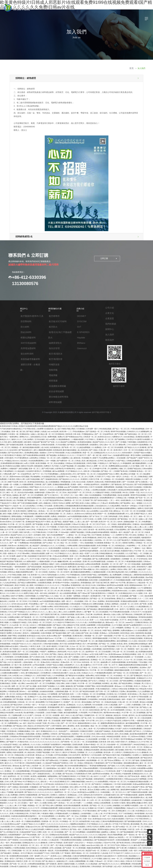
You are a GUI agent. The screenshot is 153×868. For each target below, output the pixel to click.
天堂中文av (140, 776)
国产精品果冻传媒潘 (143, 661)
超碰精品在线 (59, 833)
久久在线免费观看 (69, 609)
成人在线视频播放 (37, 475)
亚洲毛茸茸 (96, 637)
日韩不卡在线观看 (111, 558)
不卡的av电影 (32, 520)
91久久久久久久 (94, 582)
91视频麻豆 (58, 747)
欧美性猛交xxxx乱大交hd (114, 611)
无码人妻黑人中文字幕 (101, 747)
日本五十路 (7, 809)
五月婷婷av (34, 699)
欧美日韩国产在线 (107, 647)
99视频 (105, 824)
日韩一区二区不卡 (27, 640)
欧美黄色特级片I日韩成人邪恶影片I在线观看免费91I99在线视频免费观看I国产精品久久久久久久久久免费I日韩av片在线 (44, 424)
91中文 (141, 453)
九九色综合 (57, 673)
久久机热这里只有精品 (43, 709)
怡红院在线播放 (55, 515)
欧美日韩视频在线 (129, 503)
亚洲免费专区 (111, 685)
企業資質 (110, 317)
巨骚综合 (106, 513)
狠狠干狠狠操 (34, 829)
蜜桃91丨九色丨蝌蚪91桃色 (103, 534)
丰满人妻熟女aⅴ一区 (92, 501)
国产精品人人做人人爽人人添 (49, 678)
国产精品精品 (28, 589)
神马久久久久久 (127, 589)
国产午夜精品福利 (103, 566)
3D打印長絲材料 (29, 342)
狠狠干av (58, 566)
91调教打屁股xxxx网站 (129, 862)
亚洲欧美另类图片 (137, 568)
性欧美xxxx (126, 530)
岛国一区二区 (44, 625)
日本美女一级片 (82, 673)
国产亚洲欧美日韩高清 (90, 738)
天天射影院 (26, 666)
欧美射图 (47, 740)
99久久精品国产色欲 (70, 635)
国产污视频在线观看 (37, 652)
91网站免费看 (32, 532)
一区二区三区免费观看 (136, 826)
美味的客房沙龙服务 (60, 726)
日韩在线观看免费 (143, 797)
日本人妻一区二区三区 (41, 597)
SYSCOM (82, 320)
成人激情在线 (64, 453)
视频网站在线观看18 (88, 781)
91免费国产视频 (134, 525)
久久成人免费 (119, 606)
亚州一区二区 (33, 857)
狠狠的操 (4, 685)
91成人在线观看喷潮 (64, 448)
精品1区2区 (114, 618)
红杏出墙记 (98, 609)
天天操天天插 (139, 621)
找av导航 (94, 561)
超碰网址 (112, 788)
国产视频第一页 (58, 857)
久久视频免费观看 (10, 477)
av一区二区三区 (108, 745)
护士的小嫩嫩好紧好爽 (12, 546)
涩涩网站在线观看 (80, 482)
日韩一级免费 (38, 809)
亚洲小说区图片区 (94, 824)
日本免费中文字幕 (135, 587)
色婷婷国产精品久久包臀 (124, 652)
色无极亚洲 (38, 740)
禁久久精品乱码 (50, 554)
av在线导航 (148, 616)
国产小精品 (85, 446)
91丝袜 (13, 860)
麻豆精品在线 (78, 456)
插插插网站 (122, 685)
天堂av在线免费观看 (16, 542)
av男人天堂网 (17, 458)
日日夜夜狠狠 (117, 711)
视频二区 (109, 463)
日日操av (7, 630)
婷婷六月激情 (130, 654)
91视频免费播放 (133, 766)
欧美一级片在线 (134, 573)
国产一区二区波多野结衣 (102, 432)
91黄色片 (135, 522)
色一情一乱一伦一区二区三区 (70, 864)
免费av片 (57, 434)
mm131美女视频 (31, 795)
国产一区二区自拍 (137, 582)
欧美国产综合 (93, 563)
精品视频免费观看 (79, 611)
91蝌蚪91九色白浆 (62, 786)
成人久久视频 (116, 747)
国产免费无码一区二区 (52, 456)
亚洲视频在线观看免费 (90, 503)
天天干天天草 (85, 616)
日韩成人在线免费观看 (117, 762)
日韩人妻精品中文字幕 (15, 527)
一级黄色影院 (113, 697)
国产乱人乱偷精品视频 (79, 855)
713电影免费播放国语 (15, 762)
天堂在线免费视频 (132, 731)
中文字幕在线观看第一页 (136, 594)
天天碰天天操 (31, 678)
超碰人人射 (33, 432)
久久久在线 (56, 618)
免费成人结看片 (32, 841)
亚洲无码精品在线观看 (56, 821)
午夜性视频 (126, 439)
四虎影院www (123, 824)
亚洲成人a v (124, 733)
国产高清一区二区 (120, 489)
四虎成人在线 (136, 630)
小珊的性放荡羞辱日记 (129, 577)
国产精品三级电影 (33, 429)
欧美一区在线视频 (50, 838)
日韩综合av (63, 838)
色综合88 (65, 618)
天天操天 (114, 766)
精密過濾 (53, 379)
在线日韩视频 (126, 609)
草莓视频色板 (51, 475)
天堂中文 (68, 685)
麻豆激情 (23, 439)
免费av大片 (57, 852)
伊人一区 (75, 463)
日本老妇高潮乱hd (105, 585)
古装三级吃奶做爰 (84, 506)
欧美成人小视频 (82, 800)
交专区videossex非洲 (110, 582)
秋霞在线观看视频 (36, 637)
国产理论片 (123, 525)
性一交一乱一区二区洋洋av (69, 850)
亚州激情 (4, 522)
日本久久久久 (5, 781)
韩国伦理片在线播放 (119, 472)
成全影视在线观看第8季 (24, 702)
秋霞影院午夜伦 (84, 537)
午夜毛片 (108, 621)
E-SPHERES (83, 331)
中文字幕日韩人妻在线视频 (87, 704)
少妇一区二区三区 (7, 766)
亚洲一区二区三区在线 (32, 814)
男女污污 (65, 769)
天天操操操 (90, 723)
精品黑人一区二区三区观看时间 (134, 793)
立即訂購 (104, 257)
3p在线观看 (16, 783)
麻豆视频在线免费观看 (66, 551)
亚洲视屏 (27, 786)
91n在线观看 (59, 685)
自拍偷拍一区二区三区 (67, 546)
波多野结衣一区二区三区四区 (41, 738)
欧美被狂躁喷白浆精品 (66, 824)
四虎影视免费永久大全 (48, 841)
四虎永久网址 (70, 554)
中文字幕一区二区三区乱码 (102, 537)
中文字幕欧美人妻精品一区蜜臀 (77, 687)
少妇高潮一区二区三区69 (110, 580)
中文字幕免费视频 (35, 467)
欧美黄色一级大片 (86, 668)
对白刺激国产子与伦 (45, 807)
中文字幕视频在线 (18, 558)
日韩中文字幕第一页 (111, 833)
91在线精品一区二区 (31, 649)
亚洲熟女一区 (35, 733)
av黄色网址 (22, 453)
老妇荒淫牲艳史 (32, 625)
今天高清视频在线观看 (67, 563)
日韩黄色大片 (37, 704)
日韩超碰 (44, 656)
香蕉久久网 (7, 472)
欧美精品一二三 (75, 522)
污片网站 (17, 496)
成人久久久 (34, 534)
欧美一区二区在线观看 (98, 687)
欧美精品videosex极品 (48, 735)
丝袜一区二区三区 (137, 841)
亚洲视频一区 (97, 774)
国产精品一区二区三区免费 (63, 831)
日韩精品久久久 (93, 647)
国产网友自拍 (63, 594)
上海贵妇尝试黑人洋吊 (51, 467)
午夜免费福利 (147, 463)
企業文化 (110, 312)
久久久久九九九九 (102, 642)
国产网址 (128, 628)
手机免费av (9, 568)
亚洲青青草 (11, 735)
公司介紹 (110, 306)
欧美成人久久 (100, 852)
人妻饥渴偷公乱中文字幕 (126, 515)
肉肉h (58, 769)
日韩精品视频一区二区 (100, 848)
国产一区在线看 (113, 475)
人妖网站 (60, 554)
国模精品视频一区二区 (31, 503)
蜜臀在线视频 (36, 585)
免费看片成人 (8, 501)
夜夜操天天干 (85, 829)
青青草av (15, 829)
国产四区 (53, 494)
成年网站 (126, 511)
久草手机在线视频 (88, 719)
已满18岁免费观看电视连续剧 (121, 778)
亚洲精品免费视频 (111, 802)
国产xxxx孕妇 (13, 752)
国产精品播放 (42, 451)
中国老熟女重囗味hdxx (73, 661)
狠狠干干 (50, 833)
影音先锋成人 (36, 666)
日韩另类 (5, 845)
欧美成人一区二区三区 (130, 465)
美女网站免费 (40, 542)
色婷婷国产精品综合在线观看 (134, 711)
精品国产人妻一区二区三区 (102, 520)
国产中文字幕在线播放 (140, 726)
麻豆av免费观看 (44, 465)
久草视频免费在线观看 (133, 812)
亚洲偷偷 (59, 699)
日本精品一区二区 (64, 470)
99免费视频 (117, 511)
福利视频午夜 (82, 714)
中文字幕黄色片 (24, 518)
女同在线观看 (41, 611)
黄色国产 (139, 795)
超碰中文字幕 (130, 539)
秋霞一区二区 (78, 448)
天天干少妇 (44, 623)
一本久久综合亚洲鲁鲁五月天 (84, 742)
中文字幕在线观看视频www (86, 740)
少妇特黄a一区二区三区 (66, 527)
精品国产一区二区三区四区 (61, 534)
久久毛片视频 (121, 460)
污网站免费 (144, 465)
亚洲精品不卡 (88, 666)
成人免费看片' (141, 831)
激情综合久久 (123, 592)
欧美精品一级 (12, 573)
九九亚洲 (5, 733)
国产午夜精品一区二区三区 (121, 843)
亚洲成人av (29, 714)
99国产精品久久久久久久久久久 (24, 479)
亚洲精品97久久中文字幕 (55, 652)
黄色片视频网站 (83, 640)
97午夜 (125, 781)
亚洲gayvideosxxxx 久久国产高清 (32, 793)
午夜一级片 (46, 577)
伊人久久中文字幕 (146, 731)
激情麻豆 (20, 754)
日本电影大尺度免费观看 (137, 759)
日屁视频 (125, 501)
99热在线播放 (100, 836)
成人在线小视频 (101, 666)
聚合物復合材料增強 (59, 396)
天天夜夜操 (80, 427)
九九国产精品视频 (54, 460)
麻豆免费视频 (46, 618)
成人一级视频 (114, 494)
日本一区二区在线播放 (71, 848)
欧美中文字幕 (66, 723)
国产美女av (135, 723)
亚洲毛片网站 (13, 563)
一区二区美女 (101, 532)
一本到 (95, 491)
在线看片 (149, 594)
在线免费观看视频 (48, 733)
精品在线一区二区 (89, 566)
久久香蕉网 (80, 817)
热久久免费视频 (77, 556)
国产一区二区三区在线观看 (10, 668)
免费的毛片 (102, 714)
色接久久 (47, 695)
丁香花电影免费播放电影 (125, 728)
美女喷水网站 (128, 747)
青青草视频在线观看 (26, 616)
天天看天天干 (86, 470)
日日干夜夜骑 (62, 522)
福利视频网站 (48, 558)
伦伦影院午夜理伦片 (19, 465)
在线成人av (45, 429)
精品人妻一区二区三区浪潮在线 (50, 432)
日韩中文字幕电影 (116, 542)
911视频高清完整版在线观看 (11, 745)
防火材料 (25, 326)
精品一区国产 (42, 539)
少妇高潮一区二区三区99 (67, 585)
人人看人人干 (130, 542)
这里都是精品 (93, 795)
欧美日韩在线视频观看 (86, 764)
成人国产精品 (28, 511)
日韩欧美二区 (52, 575)
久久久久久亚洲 (133, 456)
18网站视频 (70, 809)
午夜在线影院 (63, 841)
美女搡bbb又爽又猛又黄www (100, 831)
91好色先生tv (43, 515)
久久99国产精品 (135, 575)
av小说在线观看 (91, 676)
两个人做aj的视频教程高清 (121, 676)
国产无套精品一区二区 (94, 429)
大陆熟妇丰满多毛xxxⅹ (122, 613)
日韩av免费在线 (135, 463)
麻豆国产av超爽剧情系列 (64, 604)
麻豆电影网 (40, 752)
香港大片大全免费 (27, 757)
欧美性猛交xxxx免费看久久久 (109, 752)
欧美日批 (114, 673)
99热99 (142, 577)
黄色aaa (24, 659)
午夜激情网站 (48, 642)
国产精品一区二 (92, 465)
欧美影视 (25, 534)
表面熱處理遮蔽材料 (30, 358)
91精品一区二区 (129, 860)
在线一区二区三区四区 (67, 630)
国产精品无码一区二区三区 (137, 570)
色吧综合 (62, 503)
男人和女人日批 (97, 690)
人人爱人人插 (50, 511)
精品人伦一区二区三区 (34, 750)
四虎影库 (75, 475)
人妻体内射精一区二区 (102, 635)
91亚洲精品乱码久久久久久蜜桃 (71, 575)
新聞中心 (110, 328)
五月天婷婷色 (47, 644)
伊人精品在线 (61, 716)
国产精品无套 (68, 747)
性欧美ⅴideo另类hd (128, 508)
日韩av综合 (99, 621)
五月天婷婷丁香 (142, 508)
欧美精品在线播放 (51, 630)
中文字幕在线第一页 (63, 731)
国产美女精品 (95, 733)
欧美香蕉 (111, 821)
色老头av (122, 687)
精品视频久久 (136, 809)
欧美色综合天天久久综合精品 (90, 745)
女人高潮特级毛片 (126, 546)
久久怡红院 (99, 623)
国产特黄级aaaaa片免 (70, 434)
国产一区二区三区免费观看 (13, 487)
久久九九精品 (66, 587)
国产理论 (60, 764)
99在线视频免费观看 (24, 860)
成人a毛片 (116, 819)
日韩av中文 (47, 513)
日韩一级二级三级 (48, 676)
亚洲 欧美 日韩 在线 (71, 432)
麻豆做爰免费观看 (118, 680)
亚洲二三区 (29, 542)
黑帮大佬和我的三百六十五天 (102, 613)
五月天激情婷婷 (70, 860)
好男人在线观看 (112, 659)
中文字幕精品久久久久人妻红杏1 (109, 781)
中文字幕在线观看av (47, 699)
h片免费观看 (109, 664)
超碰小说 (108, 812)
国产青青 (81, 585)
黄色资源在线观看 (51, 582)
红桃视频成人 (31, 537)
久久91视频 (38, 843)
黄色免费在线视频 (82, 561)
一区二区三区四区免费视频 (99, 826)
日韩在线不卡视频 (38, 697)
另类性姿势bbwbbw (138, 819)
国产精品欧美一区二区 (117, 594)
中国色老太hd (12, 518)
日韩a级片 (25, 577)
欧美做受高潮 (94, 778)
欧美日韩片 (109, 446)
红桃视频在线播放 (18, 678)
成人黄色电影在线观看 (102, 702)
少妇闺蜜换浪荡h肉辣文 (134, 740)
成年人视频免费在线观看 (34, 446)
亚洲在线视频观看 (127, 795)
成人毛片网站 (140, 845)
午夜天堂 (140, 786)
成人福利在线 (20, 831)
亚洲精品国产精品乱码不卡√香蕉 (134, 491)
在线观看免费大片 (51, 563)
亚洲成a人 (31, 611)
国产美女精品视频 (69, 642)
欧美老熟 (3, 671)
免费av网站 (55, 845)
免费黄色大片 (113, 434)
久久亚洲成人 (21, 532)
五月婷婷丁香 (66, 491)
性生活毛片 (85, 797)
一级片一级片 (49, 762)
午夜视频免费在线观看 (15, 647)
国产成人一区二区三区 (120, 427)
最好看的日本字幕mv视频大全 (31, 554)
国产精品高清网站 (33, 656)
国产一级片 (25, 738)
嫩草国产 (23, 857)
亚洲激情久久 (88, 757)
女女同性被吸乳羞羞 (50, 546)
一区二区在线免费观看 (57, 774)
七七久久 (131, 673)
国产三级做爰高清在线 (36, 472)
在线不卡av (97, 451)
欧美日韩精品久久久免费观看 (40, 802)
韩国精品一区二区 (49, 764)
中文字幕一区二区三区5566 (50, 613)
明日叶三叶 (117, 860)
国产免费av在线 (78, 723)
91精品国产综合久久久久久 (98, 618)
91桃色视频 (126, 752)
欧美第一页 (28, 740)
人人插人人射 (109, 771)
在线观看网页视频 (101, 788)
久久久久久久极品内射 (104, 790)
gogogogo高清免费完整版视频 (81, 606)
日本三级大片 (87, 716)
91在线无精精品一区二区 (119, 848)
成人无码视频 (100, 554)
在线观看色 (87, 441)
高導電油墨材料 (28, 347)
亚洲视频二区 (113, 716)
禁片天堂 (139, 618)
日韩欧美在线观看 (41, 441)
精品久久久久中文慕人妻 (52, 704)
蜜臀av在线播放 (69, 714)
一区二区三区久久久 (139, 752)
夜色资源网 (32, 716)
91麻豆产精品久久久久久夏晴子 (44, 781)
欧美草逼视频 (49, 637)
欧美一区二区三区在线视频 (62, 788)
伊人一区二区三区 (46, 800)
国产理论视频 (73, 668)
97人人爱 (103, 503)
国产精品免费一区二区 (10, 618)
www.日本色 (4, 860)
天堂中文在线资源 (81, 508)
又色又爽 (25, 594)
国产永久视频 (91, 656)
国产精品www (51, 826)
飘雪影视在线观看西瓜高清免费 (91, 558)
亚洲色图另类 (35, 577)
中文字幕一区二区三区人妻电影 (138, 487)
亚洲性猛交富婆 (91, 585)
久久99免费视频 (121, 647)
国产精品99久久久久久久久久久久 (74, 678)
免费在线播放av (55, 609)
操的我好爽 (14, 841)
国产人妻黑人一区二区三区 (142, 829)
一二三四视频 (103, 762)
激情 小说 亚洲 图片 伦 (129, 556)
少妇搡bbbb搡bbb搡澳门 (74, 644)
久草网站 (64, 776)
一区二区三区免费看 (42, 776)
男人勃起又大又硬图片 (51, 666)
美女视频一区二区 (15, 609)
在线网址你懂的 (101, 594)
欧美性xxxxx (54, 503)
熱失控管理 (54, 347)
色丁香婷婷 (89, 623)
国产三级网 (30, 477)
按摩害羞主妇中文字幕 (125, 561)
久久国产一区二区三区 (137, 472)
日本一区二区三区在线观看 (104, 444)
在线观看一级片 (105, 683)
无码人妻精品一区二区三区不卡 (13, 836)
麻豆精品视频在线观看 (23, 444)
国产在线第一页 (71, 802)
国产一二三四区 (24, 676)
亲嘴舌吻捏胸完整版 (86, 867)
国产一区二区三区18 (112, 690)
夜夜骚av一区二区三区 (74, 530)
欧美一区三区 (18, 714)
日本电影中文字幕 (87, 463)
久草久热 (95, 829)
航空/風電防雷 (56, 358)
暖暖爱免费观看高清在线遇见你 (17, 580)
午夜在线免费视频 (137, 427)
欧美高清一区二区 (31, 800)
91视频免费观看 (51, 754)
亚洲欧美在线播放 (99, 786)
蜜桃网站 (71, 838)
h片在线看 (25, 496)
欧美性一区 (120, 783)
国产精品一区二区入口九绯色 (115, 764)
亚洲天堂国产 (74, 797)
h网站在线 (93, 759)
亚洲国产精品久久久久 (49, 864)
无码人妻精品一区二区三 (101, 506)
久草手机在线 (73, 745)
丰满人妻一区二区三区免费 (27, 673)
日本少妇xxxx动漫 (64, 475)
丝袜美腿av (45, 568)
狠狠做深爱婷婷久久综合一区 (132, 690)
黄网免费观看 (140, 470)
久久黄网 (70, 508)
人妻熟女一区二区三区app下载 (45, 522)
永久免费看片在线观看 (144, 764)
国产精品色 (74, 769)
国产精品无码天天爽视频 (24, 723)
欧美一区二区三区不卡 (81, 685)
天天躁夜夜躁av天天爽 (107, 735)
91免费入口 (12, 721)
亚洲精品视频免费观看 (44, 477)
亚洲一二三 (27, 599)
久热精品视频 (69, 699)
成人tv (98, 766)
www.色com (93, 800)
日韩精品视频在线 (63, 539)
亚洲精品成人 (92, 754)
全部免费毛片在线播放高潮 (72, 757)
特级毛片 (19, 814)
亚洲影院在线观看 (138, 434)
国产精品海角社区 (17, 446)
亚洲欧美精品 (65, 654)
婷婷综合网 (137, 625)
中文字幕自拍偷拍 (102, 769)
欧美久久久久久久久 (136, 807)
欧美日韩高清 (143, 678)
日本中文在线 (60, 508)
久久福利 (74, 573)
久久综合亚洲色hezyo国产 (21, 781)
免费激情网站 (75, 738)
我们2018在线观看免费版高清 (103, 728)
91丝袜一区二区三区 (34, 719)
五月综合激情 (34, 436)
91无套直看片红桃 (85, 592)
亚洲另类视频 (123, 575)
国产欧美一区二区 (60, 444)
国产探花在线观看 (137, 549)
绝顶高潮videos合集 (62, 573)
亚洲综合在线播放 (125, 597)
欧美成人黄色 (46, 621)
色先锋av (58, 642)
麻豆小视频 (134, 501)
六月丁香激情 (68, 807)
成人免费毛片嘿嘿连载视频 (113, 616)
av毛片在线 (15, 630)
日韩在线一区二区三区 (78, 671)
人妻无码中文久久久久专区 (53, 860)
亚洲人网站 (120, 654)
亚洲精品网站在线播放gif (62, 621)
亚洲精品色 (122, 673)
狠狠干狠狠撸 (113, 687)
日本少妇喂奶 (23, 436)
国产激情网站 (114, 436)
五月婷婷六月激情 (134, 762)
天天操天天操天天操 (122, 496)
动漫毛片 (21, 537)
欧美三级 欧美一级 (60, 518)
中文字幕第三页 (105, 738)
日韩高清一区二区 (86, 434)
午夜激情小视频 (59, 771)
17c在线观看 (87, 680)
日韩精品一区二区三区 (36, 453)
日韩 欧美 (89, 721)
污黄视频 (109, 489)
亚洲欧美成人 (119, 757)
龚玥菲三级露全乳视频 (66, 817)
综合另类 (109, 838)
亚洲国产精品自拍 (121, 463)
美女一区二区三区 (8, 515)
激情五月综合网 (14, 460)
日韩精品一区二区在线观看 (100, 472)
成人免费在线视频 (17, 759)
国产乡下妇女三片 (69, 506)
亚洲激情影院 (72, 867)
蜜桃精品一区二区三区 (37, 819)
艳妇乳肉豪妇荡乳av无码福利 (141, 513)
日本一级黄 (127, 522)
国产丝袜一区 (66, 836)
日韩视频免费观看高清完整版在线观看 (56, 496)
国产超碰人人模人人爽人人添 (105, 515)
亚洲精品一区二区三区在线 (20, 635)
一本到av (106, 597)
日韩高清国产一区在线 (26, 821)
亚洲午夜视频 (146, 666)
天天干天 (56, 599)
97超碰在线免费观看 (101, 721)
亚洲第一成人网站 (78, 654)
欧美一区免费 (139, 747)
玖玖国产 (7, 697)
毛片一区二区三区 (93, 568)
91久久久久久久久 (127, 484)
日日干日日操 (116, 855)
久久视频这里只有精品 (82, 484)
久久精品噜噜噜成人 (58, 436)
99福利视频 (100, 709)
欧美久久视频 (120, 534)
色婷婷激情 (70, 857)
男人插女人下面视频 (27, 752)
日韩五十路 (45, 845)
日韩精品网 (73, 594)
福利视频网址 (111, 836)
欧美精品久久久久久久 (56, 451)
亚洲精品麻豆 (134, 769)
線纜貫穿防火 (55, 342)
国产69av (43, 742)
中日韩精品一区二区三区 (79, 778)
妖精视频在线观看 (138, 451)
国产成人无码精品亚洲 (141, 597)
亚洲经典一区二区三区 (60, 778)
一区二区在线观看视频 (124, 707)
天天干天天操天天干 (120, 807)
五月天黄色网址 (45, 857)
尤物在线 (53, 551)
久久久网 (51, 539)
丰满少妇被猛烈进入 (8, 661)
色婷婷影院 (67, 611)
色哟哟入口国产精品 (58, 570)
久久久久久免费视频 (94, 597)
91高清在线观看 (73, 812)
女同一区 (148, 786)
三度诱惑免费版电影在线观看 (39, 632)
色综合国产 (102, 697)
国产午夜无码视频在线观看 (127, 477)
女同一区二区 (111, 759)
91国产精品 (107, 456)
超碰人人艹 (88, 534)
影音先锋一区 (139, 716)
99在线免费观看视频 (139, 817)
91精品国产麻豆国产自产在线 (38, 439)
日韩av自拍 (27, 661)
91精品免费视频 (72, 570)
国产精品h (20, 750)
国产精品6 (140, 601)
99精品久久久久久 (116, 527)
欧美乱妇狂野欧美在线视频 (110, 482)
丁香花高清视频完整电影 (57, 561)
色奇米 (90, 511)
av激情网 (8, 592)
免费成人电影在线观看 (46, 716)
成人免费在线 (58, 709)
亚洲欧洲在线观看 (132, 479)
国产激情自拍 (99, 477)
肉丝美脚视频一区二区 (121, 723)
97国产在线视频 (85, 728)
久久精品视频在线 (79, 587)
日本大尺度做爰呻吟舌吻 (12, 589)
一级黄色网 (116, 678)
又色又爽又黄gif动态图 (61, 556)
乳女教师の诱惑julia (26, 441)
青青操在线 (114, 726)
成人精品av (99, 664)
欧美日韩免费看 (14, 534)
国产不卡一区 (22, 467)
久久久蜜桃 (120, 656)
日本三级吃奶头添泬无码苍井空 (110, 754)
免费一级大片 (5, 582)
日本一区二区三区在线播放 (125, 446)
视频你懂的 (92, 714)
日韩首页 (93, 699)
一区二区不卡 (55, 723)
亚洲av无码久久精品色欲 (121, 635)
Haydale (81, 336)
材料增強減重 (55, 401)
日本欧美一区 (94, 841)
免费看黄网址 (57, 690)
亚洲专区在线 (125, 809)
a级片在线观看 (99, 525)
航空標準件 (54, 315)
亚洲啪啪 (64, 542)
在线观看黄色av (42, 855)
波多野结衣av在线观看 (58, 568)
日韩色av (56, 458)
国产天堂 (72, 704)
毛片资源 (42, 460)
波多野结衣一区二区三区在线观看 (21, 628)
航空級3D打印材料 (58, 320)
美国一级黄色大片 (120, 537)
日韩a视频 (111, 714)
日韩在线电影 (94, 819)
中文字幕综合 (105, 843)
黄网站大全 (21, 434)
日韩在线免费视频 (35, 604)
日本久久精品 (119, 814)
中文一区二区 (59, 644)
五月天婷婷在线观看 (140, 814)
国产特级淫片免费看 (85, 609)
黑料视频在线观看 (128, 601)
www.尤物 (101, 857)
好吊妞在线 (65, 855)
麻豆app (140, 821)
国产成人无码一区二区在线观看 (139, 685)
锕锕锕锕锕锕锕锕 (103, 695)
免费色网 (139, 673)
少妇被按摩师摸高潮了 (17, 833)
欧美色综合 (46, 714)
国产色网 (19, 740)
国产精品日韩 (63, 754)
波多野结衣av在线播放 (125, 735)
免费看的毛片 (81, 628)
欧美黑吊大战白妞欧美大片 (109, 809)
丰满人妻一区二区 (97, 446)
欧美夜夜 (99, 764)
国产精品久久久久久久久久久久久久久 (60, 752)
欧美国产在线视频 (7, 831)
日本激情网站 (147, 668)
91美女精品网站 (57, 661)
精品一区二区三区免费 (115, 539)
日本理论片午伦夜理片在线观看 (132, 436)
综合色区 (11, 456)
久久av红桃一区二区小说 (102, 601)
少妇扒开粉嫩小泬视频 (101, 680)
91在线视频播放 (75, 487)
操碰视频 (131, 764)
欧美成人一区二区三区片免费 (26, 501)
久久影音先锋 (58, 719)
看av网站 (107, 467)
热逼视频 (101, 479)
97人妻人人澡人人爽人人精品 (132, 649)
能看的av (30, 695)
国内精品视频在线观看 (121, 623)
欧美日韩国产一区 (74, 503)
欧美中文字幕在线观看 (43, 668)
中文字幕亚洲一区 (23, 544)
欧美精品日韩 (136, 530)
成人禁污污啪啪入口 (32, 864)
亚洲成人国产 (68, 762)
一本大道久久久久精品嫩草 (99, 673)
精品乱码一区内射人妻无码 (18, 685)
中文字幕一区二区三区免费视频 (13, 644)
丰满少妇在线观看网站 (44, 573)
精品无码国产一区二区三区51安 (60, 484)
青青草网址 (99, 867)
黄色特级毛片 (90, 551)
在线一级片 (136, 805)
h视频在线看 (85, 850)
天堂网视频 (32, 465)
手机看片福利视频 (141, 652)
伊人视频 (90, 814)
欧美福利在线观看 (85, 625)
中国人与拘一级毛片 (100, 470)
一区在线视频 (17, 582)
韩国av (106, 577)
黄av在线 (4, 788)
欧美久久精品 (62, 494)
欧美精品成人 (80, 532)
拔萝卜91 (7, 539)
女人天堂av (135, 850)
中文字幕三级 (73, 862)
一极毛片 (132, 821)
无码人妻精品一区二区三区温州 (125, 599)
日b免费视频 (83, 841)
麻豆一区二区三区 (21, 728)
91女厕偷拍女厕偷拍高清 (67, 489)
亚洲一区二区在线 (45, 795)
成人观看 (126, 566)
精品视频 (137, 546)
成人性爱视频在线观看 (66, 628)
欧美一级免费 (124, 841)
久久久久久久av (16, 599)
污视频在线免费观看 (42, 778)
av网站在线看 (71, 580)
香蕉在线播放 (139, 534)
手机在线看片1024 (86, 702)
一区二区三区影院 (139, 554)
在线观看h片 (88, 477)
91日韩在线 (80, 649)
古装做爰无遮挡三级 (131, 754)
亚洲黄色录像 (83, 819)
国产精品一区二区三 (137, 848)
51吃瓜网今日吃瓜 (54, 501)
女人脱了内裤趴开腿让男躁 (65, 427)
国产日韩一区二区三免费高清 (11, 664)
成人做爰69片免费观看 (143, 561)
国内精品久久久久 (8, 532)
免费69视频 (48, 434)
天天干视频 (37, 764)
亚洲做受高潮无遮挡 (22, 726)
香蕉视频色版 (30, 566)
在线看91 (52, 745)
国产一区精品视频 (38, 544)
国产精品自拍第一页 (49, 683)
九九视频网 (19, 843)
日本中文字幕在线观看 (46, 448)
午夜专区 (13, 616)
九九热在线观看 (128, 704)
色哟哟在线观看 (121, 821)
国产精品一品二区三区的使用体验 (42, 580)
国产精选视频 (91, 857)
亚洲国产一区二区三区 (123, 671)
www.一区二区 (118, 812)
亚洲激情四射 (19, 568)
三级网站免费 (63, 683)
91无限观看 (60, 530)
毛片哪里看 (66, 589)
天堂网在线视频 (22, 802)
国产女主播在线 (126, 475)
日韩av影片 (12, 819)
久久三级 (143, 769)
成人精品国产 (148, 530)
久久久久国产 (74, 683)
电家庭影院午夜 (111, 525)
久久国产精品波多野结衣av (31, 491)
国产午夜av (22, 575)
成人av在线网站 (68, 501)
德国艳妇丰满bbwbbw (26, 721)
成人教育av (103, 704)
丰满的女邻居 (58, 707)
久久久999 (104, 573)
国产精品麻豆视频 (139, 609)
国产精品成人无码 (63, 692)
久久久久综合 (69, 709)
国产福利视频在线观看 (76, 676)
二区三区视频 (81, 735)
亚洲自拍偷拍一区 (133, 666)
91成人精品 (105, 778)
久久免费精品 (88, 444)
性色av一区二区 (54, 659)
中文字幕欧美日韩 (142, 680)
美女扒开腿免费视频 (121, 790)
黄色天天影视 (117, 566)
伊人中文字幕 (22, 632)
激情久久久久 (12, 436)
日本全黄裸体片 (88, 852)
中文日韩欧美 (125, 580)
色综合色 (26, 609)
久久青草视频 (34, 659)
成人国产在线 (52, 728)
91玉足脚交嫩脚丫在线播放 (117, 604)
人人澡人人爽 (27, 764)
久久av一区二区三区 (129, 678)
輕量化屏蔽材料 (28, 336)
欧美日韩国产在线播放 (106, 656)
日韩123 (128, 814)
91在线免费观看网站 (23, 456)
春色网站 (131, 845)
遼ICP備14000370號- (101, 411)
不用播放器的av (86, 432)
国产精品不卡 (87, 601)
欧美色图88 (17, 774)
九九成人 (96, 592)
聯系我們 (110, 339)
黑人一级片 (11, 797)
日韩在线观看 (13, 585)
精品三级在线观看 (38, 711)
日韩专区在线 (34, 728)
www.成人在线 (139, 644)
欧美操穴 (105, 542)
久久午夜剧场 (18, 642)
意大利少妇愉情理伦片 (52, 750)
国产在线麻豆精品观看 (9, 441)
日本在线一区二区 (97, 640)
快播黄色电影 (20, 484)
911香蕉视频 (83, 802)
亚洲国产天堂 (61, 676)
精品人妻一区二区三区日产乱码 (64, 513)
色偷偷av (33, 448)
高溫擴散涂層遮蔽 (57, 385)
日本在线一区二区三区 (26, 573)
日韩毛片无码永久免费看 (39, 494)
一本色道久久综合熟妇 (98, 797)
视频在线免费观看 (96, 802)
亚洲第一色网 (59, 477)
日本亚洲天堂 (98, 807)
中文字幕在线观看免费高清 (136, 640)
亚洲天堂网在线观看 (127, 499)
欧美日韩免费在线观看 (12, 659)
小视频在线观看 (72, 436)
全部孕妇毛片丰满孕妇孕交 (52, 463)
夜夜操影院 (26, 460)
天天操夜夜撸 (31, 812)
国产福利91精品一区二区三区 (133, 432)
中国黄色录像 (17, 731)
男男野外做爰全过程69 (116, 786)
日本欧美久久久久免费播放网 (137, 429)
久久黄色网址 (72, 774)
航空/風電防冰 (56, 352)
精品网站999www (27, 845)
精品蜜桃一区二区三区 (135, 467)
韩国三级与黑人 (147, 518)
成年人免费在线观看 (10, 439)
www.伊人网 (21, 606)
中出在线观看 (76, 539)
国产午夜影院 (18, 795)
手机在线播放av (78, 429)
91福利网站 (91, 532)
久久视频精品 (86, 771)
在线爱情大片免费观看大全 (89, 573)
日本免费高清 (110, 644)
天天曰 (99, 589)
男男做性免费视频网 (133, 668)
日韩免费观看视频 (62, 671)
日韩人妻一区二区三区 (118, 642)
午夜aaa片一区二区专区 (103, 814)
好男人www (143, 532)
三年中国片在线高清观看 (85, 632)
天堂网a (26, 664)
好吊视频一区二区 (118, 467)
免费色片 (35, 460)
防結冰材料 (26, 331)
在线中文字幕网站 (110, 575)
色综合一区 (11, 704)
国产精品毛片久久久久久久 (109, 817)
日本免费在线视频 (95, 630)
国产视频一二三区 (76, 577)
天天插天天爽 (21, 520)
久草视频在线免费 (7, 723)
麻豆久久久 (35, 726)
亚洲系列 (71, 472)
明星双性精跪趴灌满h (98, 475)
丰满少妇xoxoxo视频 (126, 721)
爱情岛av (110, 554)
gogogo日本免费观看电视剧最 (34, 499)
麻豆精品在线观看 (140, 714)
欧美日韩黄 (39, 563)
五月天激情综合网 (93, 587)
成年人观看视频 (71, 764)
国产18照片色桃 (35, 463)
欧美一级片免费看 (115, 829)
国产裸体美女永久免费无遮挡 (14, 551)
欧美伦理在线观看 (53, 542)
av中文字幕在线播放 (103, 632)
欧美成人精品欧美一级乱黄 (46, 805)
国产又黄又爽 (124, 802)
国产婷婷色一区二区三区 (70, 467)
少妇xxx (26, 731)
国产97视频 (117, 432)
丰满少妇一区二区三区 (142, 742)
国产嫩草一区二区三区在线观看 (32, 592)
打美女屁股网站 (90, 518)
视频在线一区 (108, 774)
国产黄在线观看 (29, 855)
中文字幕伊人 (85, 436)
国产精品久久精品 (32, 848)
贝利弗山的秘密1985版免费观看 (65, 520)
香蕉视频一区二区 (17, 613)
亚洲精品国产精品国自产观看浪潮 (114, 544)
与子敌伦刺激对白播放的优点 (11, 427)
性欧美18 (50, 671)
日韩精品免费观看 (119, 456)
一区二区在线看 (70, 640)
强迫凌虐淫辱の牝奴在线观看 (27, 735)
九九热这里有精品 (107, 563)
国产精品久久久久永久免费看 (37, 551)
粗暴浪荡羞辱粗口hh (145, 642)
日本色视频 (24, 742)
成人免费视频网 (60, 558)
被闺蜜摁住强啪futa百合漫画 (83, 621)
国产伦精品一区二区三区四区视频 (37, 647)
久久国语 (92, 855)
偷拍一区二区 (117, 506)
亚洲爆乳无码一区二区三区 (140, 683)
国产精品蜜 (42, 501)
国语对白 (63, 695)
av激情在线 (109, 640)
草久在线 (98, 522)
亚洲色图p (4, 687)
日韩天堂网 (58, 807)
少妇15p (89, 649)
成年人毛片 (55, 776)
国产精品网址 (102, 494)
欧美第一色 (19, 513)
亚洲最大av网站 (137, 585)
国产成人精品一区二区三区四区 (18, 525)
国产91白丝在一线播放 (61, 721)
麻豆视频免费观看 (126, 458)
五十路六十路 (85, 637)
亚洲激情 (17, 862)
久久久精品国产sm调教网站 (61, 439)
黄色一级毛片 (12, 812)
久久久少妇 (40, 680)
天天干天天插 (23, 850)
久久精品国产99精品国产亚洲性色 (81, 726)
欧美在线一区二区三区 (9, 637)
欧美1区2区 (73, 499)
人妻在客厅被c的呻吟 (103, 723)
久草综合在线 (85, 848)
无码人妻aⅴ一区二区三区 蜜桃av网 (105, 441)
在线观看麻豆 (69, 544)
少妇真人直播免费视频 (77, 814)
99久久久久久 (28, 776)
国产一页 (57, 800)
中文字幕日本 (46, 726)
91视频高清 (9, 790)
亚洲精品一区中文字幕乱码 (26, 807)
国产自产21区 (54, 855)
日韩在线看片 (93, 482)
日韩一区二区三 (133, 460)
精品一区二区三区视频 (142, 692)
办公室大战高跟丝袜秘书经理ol (41, 685)
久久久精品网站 (78, 599)
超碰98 (7, 757)
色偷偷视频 (51, 530)
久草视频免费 (128, 506)
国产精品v (64, 441)
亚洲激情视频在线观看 (35, 769)
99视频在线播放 (63, 697)
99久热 (105, 484)
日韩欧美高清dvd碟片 (124, 644)
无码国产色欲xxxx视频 (132, 448)
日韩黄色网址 (138, 616)
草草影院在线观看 (78, 597)
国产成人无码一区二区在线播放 (61, 623)
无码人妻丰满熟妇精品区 (94, 644)
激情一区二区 (29, 687)
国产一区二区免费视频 (79, 826)
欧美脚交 (13, 656)
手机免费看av (124, 582)
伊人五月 (145, 687)
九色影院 (122, 766)
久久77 (82, 570)
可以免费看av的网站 (94, 453)
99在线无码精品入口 (23, 711)
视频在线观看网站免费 (123, 554)
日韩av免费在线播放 (111, 546)
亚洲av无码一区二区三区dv (37, 484)
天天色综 (4, 563)
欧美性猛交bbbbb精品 (21, 475)
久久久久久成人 (14, 601)
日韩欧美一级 (14, 845)
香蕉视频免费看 (104, 676)
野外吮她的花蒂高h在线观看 (67, 702)
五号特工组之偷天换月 (93, 456)
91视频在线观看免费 (51, 654)
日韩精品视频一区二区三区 (25, 805)
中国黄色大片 (90, 458)
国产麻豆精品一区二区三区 (99, 508)
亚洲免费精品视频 (22, 448)
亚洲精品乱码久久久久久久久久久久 (97, 448)
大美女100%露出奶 (15, 786)
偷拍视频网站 (133, 532)
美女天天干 (29, 642)
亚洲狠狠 (117, 465)
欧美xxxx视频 (25, 508)
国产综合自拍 (111, 477)
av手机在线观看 (107, 637)
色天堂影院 (122, 759)
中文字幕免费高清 (10, 453)
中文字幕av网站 (134, 537)
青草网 (37, 845)
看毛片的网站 (125, 451)
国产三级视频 (147, 630)
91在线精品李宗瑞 (35, 470)
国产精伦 (21, 812)
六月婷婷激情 (82, 630)
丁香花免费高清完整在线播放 (75, 795)
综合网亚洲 (92, 678)
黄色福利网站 (36, 664)
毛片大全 (87, 652)
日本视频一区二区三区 (51, 836)
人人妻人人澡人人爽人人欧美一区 (124, 695)
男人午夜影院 (140, 735)
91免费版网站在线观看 (109, 733)
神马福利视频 (17, 621)
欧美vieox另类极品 (23, 704)
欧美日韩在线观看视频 (76, 711)
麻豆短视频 (11, 463)
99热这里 (47, 661)
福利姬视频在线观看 (107, 570)
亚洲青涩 (71, 561)
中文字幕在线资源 (22, 652)
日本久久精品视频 (10, 676)
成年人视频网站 (51, 453)
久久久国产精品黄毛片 (85, 527)
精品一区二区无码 (86, 776)
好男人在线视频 (58, 802)
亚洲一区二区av (18, 848)
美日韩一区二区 (53, 587)
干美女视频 (60, 637)
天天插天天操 (32, 515)
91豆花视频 (55, 597)
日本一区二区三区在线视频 (111, 501)
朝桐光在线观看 (79, 766)
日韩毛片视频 (78, 458)
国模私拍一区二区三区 (51, 491)
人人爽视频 (41, 479)
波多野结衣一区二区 (83, 752)
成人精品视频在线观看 (84, 793)
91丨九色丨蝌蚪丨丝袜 (59, 487)
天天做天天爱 (124, 630)
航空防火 (53, 326)
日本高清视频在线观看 (59, 829)
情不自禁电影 (105, 819)
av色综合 (80, 860)
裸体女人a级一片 (145, 477)
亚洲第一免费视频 (13, 577)
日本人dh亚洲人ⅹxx (78, 647)
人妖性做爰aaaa (114, 704)
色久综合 (8, 774)
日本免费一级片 (92, 427)
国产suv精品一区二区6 (119, 769)
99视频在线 (131, 745)
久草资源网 (130, 680)
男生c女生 (104, 841)
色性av (19, 661)
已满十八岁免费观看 (8, 632)
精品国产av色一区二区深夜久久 (100, 805)
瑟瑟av (74, 836)
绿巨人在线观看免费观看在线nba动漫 (20, 549)
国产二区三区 (49, 790)
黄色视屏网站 (10, 482)
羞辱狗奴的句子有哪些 (49, 850)
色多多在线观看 (103, 487)
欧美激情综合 (47, 444)
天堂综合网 (91, 695)
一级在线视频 (41, 587)
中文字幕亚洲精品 (20, 716)
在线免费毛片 (138, 637)
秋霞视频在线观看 (98, 838)
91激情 (22, 841)
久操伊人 (67, 463)
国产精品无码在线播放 (104, 860)
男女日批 (114, 597)
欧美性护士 (60, 482)
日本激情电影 (35, 850)
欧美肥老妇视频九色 (29, 601)
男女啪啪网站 (22, 470)
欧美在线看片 (117, 448)
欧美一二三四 (132, 664)
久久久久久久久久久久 (71, 515)
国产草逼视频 (8, 513)
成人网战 (21, 656)
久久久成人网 (65, 656)
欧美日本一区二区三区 (78, 511)
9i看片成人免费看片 (39, 525)
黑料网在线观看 (87, 515)
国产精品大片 (44, 534)
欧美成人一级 (77, 666)
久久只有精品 (115, 491)
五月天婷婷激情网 (13, 680)
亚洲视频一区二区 (82, 544)
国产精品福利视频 (60, 862)
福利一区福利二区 (29, 671)
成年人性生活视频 (7, 702)
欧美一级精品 (10, 740)
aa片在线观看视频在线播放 (51, 506)
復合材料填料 (27, 352)
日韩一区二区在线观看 (9, 537)
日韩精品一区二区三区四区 (17, 654)
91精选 (148, 534)
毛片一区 (114, 721)
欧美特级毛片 (99, 659)
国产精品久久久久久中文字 (43, 766)
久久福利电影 (41, 821)
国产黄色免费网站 (35, 654)
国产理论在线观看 (86, 659)
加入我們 (110, 333)
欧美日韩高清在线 (62, 819)
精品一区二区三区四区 (31, 530)
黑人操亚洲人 (136, 623)
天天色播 (77, 719)
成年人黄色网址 (111, 692)
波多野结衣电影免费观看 (46, 537)
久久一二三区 (82, 580)
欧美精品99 (49, 446)
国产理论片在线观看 (86, 836)
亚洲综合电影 (74, 616)
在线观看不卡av (50, 470)
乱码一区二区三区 (18, 769)
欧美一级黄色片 (22, 482)
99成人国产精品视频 (105, 740)
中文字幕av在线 (29, 427)
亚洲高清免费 (97, 652)
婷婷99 (41, 754)
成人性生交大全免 (32, 568)
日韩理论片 (74, 786)
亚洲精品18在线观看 (53, 680)
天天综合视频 (54, 441)
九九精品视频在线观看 (66, 793)
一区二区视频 (100, 539)
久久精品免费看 (90, 496)
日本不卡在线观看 (78, 479)
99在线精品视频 (105, 427)
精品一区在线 (77, 525)
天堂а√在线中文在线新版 (115, 479)
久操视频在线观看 (45, 556)
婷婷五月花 (66, 525)
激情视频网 (37, 860)
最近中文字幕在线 (100, 716)
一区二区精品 (82, 513)
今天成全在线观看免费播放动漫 (118, 850)
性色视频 (73, 453)
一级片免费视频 (89, 661)
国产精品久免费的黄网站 (124, 563)
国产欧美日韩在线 (128, 797)
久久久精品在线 (6, 862)
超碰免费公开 (23, 637)
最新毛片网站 (57, 714)
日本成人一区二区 (116, 470)
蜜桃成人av (117, 793)
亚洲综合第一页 (27, 668)
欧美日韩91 (16, 594)
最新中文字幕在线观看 (105, 551)
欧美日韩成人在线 (55, 611)
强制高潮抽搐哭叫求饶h (76, 695)
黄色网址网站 (91, 494)
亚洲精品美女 (23, 432)
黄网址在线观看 (40, 702)
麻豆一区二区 (144, 482)
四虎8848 (28, 597)
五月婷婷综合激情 (77, 721)
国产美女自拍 (92, 735)
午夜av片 (81, 494)
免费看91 (143, 460)
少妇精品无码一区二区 (15, 800)
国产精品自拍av (104, 699)
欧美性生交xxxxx (101, 434)
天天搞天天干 (71, 451)
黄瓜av (54, 740)
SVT (79, 326)
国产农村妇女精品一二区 (82, 491)
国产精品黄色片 (92, 711)
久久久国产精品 (88, 539)
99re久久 (76, 460)
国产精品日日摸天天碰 (139, 719)
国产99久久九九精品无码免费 (42, 786)
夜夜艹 (143, 733)
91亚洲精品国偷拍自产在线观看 (135, 838)
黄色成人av (68, 719)
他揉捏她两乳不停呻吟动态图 (103, 549)
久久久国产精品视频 (11, 508)
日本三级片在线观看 (109, 592)
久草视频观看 (113, 458)
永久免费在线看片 (135, 544)
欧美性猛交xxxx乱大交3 (113, 776)
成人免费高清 (141, 774)
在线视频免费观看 (139, 676)
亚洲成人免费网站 (82, 699)
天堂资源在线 (51, 697)
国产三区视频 (115, 439)
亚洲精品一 (16, 764)
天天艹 (132, 771)
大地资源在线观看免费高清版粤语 (42, 482)
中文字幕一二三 (138, 613)
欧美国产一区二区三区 (91, 750)
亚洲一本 (102, 759)
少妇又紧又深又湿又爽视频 (67, 537)
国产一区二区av (84, 774)
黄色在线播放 (138, 671)
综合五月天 (57, 649)
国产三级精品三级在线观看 (42, 747)
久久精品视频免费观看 (34, 838)
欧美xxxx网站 (130, 611)
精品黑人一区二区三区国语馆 (138, 632)
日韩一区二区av (29, 582)
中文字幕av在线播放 (43, 721)
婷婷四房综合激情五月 (116, 666)
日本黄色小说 (15, 666)
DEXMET (82, 315)
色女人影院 (80, 551)
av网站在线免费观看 (43, 549)
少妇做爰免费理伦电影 (110, 451)
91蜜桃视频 (35, 676)
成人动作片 (117, 738)
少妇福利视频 (97, 771)
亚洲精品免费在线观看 (67, 582)
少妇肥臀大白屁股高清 (45, 427)
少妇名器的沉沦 (77, 496)
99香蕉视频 (29, 843)
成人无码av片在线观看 (87, 783)
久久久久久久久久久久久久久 (68, 781)
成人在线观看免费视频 (9, 575)
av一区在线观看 (57, 632)
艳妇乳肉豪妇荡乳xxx (34, 867)
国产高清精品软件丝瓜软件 (109, 795)
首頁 (133, 68)
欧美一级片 (38, 695)
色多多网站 (87, 525)
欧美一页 (139, 499)
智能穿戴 (53, 369)
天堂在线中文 (97, 616)
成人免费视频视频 (60, 668)
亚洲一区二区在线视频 (83, 747)
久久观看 (59, 762)
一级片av (117, 585)
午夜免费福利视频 (89, 487)
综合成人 (73, 819)
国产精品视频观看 (135, 788)
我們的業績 (111, 323)
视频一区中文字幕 (134, 687)
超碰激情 (143, 604)
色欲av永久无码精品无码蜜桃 (57, 616)
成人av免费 (45, 436)
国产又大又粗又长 (31, 487)
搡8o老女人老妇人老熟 (48, 594)
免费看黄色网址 (92, 570)
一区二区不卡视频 (100, 649)
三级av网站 (98, 575)
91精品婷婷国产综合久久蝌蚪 (92, 467)
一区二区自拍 (120, 551)
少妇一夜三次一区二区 (91, 864)
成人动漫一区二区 (71, 625)
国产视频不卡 (46, 707)
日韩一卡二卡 (130, 831)
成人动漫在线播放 (49, 527)
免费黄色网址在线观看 (33, 513)
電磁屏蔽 (53, 374)
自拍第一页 (105, 864)
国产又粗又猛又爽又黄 (45, 566)
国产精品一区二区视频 (31, 621)
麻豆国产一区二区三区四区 (119, 568)
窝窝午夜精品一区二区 (83, 807)
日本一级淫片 (56, 589)
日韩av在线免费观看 (116, 731)
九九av (95, 752)
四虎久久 (44, 503)
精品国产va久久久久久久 (85, 790)
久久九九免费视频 (126, 716)
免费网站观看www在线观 (105, 460)
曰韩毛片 (149, 716)
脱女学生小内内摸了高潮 (81, 690)
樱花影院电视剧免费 (42, 589)
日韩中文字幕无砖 (42, 757)
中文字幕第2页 (86, 812)
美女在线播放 (46, 458)
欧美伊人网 (17, 503)
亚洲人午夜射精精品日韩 (31, 771)
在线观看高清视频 (141, 563)
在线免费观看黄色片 (85, 489)
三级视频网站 (95, 542)
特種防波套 (54, 363)
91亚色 (137, 506)
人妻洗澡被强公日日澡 (34, 434)
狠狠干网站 (91, 611)
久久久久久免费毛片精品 (118, 573)
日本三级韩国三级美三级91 (41, 518)
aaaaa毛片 (62, 601)
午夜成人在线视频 (68, 800)
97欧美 (106, 429)
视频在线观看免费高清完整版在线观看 (49, 640)
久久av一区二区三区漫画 (103, 606)
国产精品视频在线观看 (48, 824)
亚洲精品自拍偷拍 (101, 527)
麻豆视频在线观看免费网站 (101, 499)
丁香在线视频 (81, 824)
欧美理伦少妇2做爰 (75, 518)
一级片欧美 (105, 750)
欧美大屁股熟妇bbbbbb (77, 568)
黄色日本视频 (66, 599)
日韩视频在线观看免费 (63, 766)
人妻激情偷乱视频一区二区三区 (122, 661)
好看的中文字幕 (21, 690)
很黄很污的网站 (90, 530)
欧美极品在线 (94, 580)
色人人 (82, 862)
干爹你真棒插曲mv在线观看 (79, 542)
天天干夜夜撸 (21, 515)
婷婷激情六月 (147, 573)
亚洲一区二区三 (22, 463)
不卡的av (130, 534)
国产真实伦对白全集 (86, 594)
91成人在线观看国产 (80, 759)
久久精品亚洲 (58, 795)
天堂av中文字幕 (16, 623)
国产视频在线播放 (127, 833)
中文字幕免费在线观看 (70, 659)
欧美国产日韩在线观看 (33, 527)
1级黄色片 (82, 754)
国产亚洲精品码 (46, 649)
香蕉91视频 (130, 551)
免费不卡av (25, 630)
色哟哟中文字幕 (88, 522)
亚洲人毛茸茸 (79, 623)
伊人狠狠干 (82, 453)
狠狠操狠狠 (116, 609)
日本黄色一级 (12, 432)
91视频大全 (105, 766)
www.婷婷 (79, 501)
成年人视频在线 (22, 494)
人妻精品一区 (122, 788)
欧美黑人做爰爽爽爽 (19, 604)
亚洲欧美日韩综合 (74, 601)
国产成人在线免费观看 (81, 613)
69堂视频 (38, 714)
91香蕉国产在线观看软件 (85, 709)
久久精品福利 (5, 465)
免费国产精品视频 (46, 520)
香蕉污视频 (90, 599)
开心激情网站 (100, 463)
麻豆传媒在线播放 (61, 446)
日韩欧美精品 (129, 470)
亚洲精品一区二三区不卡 (112, 522)
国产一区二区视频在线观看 (124, 774)
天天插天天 (50, 508)
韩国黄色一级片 (85, 520)
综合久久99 (90, 766)
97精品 (65, 704)
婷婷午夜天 (101, 604)
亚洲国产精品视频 (74, 716)
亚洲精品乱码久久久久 (88, 697)
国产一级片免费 (63, 511)
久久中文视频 (48, 604)
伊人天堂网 (76, 470)
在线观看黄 (100, 611)
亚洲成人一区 (8, 805)
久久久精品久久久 (13, 587)
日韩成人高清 (67, 456)
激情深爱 (89, 635)
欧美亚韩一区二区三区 (63, 664)
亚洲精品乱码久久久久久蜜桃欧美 (13, 719)
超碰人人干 (132, 642)
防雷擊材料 (26, 320)
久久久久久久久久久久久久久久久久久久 (79, 707)
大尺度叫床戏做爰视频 (78, 618)
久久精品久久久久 (12, 857)
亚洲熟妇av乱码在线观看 (65, 790)
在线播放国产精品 (83, 838)
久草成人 (69, 482)
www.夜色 (89, 654)
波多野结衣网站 (117, 831)
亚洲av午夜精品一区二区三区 (128, 709)
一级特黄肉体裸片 (122, 549)
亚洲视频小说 (37, 661)
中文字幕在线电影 (26, 570)
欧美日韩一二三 (65, 429)
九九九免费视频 (48, 664)
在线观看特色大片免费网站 (142, 439)
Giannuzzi (82, 347)
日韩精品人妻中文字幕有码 (141, 496)
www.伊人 (114, 742)
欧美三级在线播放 (143, 446)
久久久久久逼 (79, 604)
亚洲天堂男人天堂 (46, 848)
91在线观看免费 (75, 441)
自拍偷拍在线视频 (103, 661)
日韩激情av (120, 668)
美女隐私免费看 (114, 649)
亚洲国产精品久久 (114, 503)
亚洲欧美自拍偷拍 (15, 671)
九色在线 (107, 807)
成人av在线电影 (27, 546)
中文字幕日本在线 (122, 771)
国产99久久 (24, 699)
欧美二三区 (117, 621)
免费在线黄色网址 (132, 757)
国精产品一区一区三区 (130, 482)
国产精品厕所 (10, 807)
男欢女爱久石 (61, 745)
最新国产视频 (39, 511)
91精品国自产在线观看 (85, 642)
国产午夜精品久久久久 (111, 589)
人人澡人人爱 (69, 632)
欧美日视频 (50, 687)
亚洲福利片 (102, 821)
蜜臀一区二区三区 (87, 460)
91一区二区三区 (63, 826)
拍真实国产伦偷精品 (141, 697)
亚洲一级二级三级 (18, 429)
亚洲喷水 (73, 754)
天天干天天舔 (141, 542)
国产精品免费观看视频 (38, 561)
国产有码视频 (130, 786)
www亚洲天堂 (61, 812)
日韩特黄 (21, 477)
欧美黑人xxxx (59, 809)
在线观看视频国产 (22, 790)
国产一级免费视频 (143, 611)
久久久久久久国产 (37, 508)
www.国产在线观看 (53, 479)
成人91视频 (22, 611)
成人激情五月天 (84, 499)
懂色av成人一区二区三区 (47, 601)
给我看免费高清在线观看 (22, 809)
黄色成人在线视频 (45, 673)
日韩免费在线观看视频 (36, 817)
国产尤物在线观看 (104, 518)
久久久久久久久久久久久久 (94, 556)
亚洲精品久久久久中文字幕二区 (22, 709)
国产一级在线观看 (31, 613)
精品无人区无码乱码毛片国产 (82, 692)
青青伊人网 (139, 721)
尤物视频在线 (90, 604)
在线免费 (128, 616)
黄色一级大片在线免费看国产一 (20, 522)
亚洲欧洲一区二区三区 (99, 436)
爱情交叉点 (60, 580)
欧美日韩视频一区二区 (32, 458)
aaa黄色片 (38, 642)
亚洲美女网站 (35, 496)
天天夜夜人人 (35, 731)
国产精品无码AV (68, 673)
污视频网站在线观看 (16, 506)
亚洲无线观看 (96, 484)
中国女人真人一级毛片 (66, 740)
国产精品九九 (101, 458)
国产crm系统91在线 (111, 630)
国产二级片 (126, 585)
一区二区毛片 (44, 487)
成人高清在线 (74, 446)
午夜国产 (118, 625)
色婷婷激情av (78, 731)
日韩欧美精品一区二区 (20, 561)
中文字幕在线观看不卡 (105, 671)
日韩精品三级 (99, 489)
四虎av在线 (84, 475)
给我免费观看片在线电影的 (109, 862)
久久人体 (105, 568)
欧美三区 (8, 475)
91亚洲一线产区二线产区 (72, 852)
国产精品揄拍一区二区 (12, 491)
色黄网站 (40, 582)
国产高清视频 (138, 656)
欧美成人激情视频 (7, 625)
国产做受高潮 (120, 664)
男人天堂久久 (54, 656)
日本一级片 (88, 575)
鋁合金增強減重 (56, 390)
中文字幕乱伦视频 (112, 556)
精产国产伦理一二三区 (35, 606)
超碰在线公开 (62, 814)
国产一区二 (73, 841)
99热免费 (15, 699)
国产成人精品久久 (49, 814)
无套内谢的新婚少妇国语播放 (33, 489)
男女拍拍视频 (21, 797)
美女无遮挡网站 (46, 862)
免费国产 (127, 829)
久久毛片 (55, 695)
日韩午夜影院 (99, 692)
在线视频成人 (94, 843)
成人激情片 (88, 731)
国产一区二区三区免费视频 (104, 654)
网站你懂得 (146, 623)
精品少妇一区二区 (44, 690)
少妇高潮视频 (20, 625)
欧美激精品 (140, 771)
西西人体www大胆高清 (144, 699)
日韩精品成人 (73, 558)
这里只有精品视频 (20, 472)
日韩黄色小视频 (105, 711)
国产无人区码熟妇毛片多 (104, 757)
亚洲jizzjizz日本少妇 (43, 783)
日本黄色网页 (83, 733)
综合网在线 (34, 594)
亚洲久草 (38, 546)
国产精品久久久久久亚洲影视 (126, 444)
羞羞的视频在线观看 (33, 644)
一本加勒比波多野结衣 (74, 477)
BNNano (81, 342)
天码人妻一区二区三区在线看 (46, 628)
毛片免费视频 (49, 843)
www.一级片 (73, 776)
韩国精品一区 (8, 444)
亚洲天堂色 (66, 479)
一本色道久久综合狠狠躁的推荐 (27, 824)
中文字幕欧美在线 (8, 520)
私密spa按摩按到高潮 (13, 747)
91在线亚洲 (29, 759)
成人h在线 (37, 444)
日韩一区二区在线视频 (59, 577)
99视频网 (49, 606)
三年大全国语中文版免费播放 (131, 441)
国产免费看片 (108, 652)
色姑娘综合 (19, 566)
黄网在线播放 (142, 503)
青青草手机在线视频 (117, 429)
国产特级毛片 (121, 745)
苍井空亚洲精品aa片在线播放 (14, 707)
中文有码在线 (96, 544)
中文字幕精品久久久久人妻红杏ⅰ (63, 465)
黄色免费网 (92, 671)
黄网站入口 (73, 494)
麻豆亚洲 (123, 826)
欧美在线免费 (110, 845)
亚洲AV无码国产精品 (34, 558)
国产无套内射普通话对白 (37, 575)
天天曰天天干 (72, 592)
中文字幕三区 (39, 616)
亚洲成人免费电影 (49, 585)
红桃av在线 (50, 812)
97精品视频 (81, 465)
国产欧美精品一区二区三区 (76, 833)
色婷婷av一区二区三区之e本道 (123, 699)
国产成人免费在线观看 (55, 544)
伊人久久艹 (48, 809)
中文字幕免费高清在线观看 (55, 592)
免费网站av (127, 625)
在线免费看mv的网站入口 (19, 733)
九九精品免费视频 (75, 444)
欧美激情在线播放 (79, 439)
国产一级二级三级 (84, 451)
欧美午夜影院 (127, 621)
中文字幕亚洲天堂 (41, 723)
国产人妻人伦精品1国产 (85, 554)
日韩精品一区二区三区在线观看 (109, 530)
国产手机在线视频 (36, 790)
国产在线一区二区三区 (18, 817)
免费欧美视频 (66, 666)
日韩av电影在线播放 (127, 618)
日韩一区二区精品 (102, 726)
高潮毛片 (143, 501)
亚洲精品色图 (120, 570)
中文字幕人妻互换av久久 (71, 566)
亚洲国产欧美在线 (106, 465)
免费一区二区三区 (78, 656)
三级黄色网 (41, 671)
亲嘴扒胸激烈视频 (102, 742)
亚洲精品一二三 (16, 776)
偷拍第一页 (112, 824)
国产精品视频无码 (41, 745)
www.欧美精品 (125, 434)
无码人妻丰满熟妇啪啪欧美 (57, 499)
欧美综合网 (125, 819)
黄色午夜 (8, 716)
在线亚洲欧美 (104, 491)
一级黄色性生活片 (18, 695)
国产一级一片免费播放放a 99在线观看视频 (71, 843)
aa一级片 (67, 690)
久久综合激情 (142, 515)
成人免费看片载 (136, 750)
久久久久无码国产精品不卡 (130, 494)
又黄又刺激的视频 (28, 587)
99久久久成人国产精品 (120, 683)
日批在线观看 (40, 687)
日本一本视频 (37, 456)
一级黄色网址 (10, 434)
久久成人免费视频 (31, 754)
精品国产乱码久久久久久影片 (98, 439)
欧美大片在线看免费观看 (21, 697)
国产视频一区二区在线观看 (56, 711)
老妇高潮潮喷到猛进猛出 (120, 513)
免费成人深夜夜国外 (32, 506)
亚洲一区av (98, 776)
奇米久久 (44, 659)
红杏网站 (108, 623)
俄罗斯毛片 (114, 719)
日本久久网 (34, 742)
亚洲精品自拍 (10, 814)
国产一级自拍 (135, 790)
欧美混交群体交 (51, 489)
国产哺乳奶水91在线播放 (137, 647)
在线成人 (146, 809)
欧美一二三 (117, 838)
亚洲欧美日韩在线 (135, 489)
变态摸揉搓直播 (66, 458)
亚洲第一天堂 (114, 484)
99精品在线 (47, 719)
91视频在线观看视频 (34, 836)
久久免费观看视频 (26, 563)
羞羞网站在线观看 (7, 855)
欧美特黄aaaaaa (37, 630)
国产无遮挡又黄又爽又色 (138, 592)
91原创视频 (114, 826)
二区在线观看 (108, 453)
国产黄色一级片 (85, 786)
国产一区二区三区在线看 (60, 647)
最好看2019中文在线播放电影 (55, 867)
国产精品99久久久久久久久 (56, 472)
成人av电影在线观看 (145, 659)
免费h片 (115, 499)
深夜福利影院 (119, 740)
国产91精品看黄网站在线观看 (24, 451)
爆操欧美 (129, 656)
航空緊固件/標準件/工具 (32, 315)
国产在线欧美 (51, 817)
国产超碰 (10, 726)
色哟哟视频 (15, 757)
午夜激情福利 (125, 726)
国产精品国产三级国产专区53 (126, 453)
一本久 (43, 530)
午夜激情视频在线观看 (85, 546)
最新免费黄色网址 (95, 513)
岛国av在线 (60, 687)
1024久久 (117, 601)
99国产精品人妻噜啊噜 (40, 609)
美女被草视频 (76, 680)
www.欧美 (66, 680)
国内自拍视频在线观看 (47, 532)
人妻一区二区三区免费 (131, 518)
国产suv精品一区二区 (13, 530)
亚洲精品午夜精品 (98, 685)
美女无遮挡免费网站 (42, 759)
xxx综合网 (54, 429)
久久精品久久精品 (104, 678)
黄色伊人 (16, 592)
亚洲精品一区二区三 (61, 606)
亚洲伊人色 (144, 738)
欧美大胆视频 (120, 640)
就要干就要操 (82, 563)
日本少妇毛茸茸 (102, 719)
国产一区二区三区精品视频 (81, 549)
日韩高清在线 (77, 534)
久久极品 (137, 458)
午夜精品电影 (13, 793)
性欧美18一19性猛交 (105, 496)
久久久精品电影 (91, 817)
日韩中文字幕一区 (82, 472)
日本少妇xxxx (74, 829)
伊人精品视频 (67, 460)
